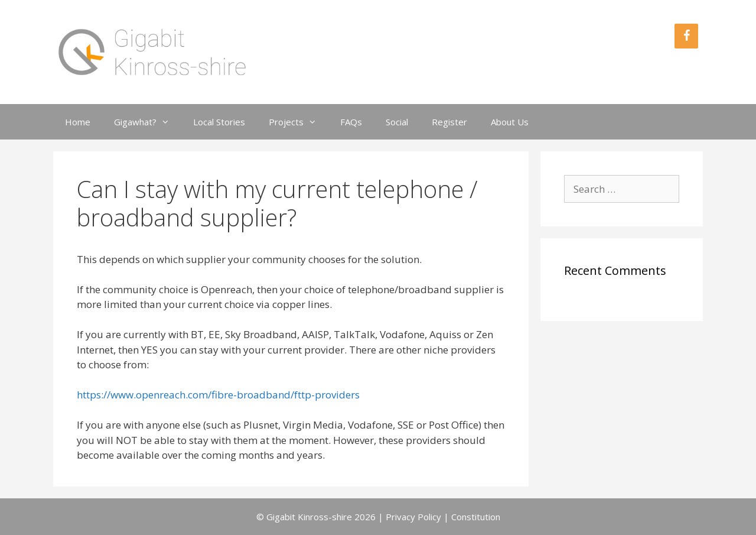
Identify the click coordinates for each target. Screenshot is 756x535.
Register (449, 122)
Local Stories (219, 122)
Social (397, 122)
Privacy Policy (413, 517)
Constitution (476, 517)
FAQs (351, 122)
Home (78, 122)
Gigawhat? (148, 122)
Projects (299, 122)
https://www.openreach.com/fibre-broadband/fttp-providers (218, 395)
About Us (510, 122)
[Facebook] (686, 36)
